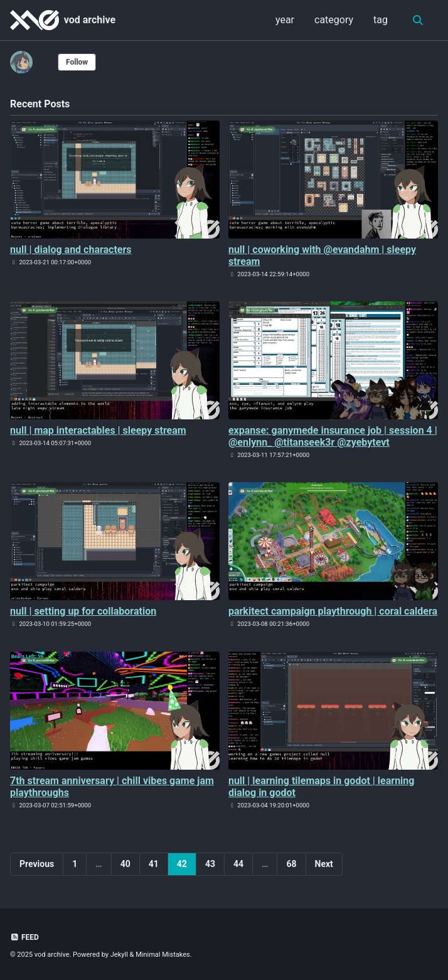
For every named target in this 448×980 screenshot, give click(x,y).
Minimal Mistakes (163, 955)
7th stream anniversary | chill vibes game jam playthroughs (112, 787)
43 (210, 864)
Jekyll (119, 955)
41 (154, 864)
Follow (77, 62)
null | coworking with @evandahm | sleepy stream (322, 256)
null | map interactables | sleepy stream (98, 430)
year (285, 20)
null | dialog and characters (71, 250)
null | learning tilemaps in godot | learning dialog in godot (322, 787)
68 (291, 864)
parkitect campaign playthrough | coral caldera (333, 611)
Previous (37, 864)
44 (238, 864)
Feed (24, 937)
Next (324, 864)
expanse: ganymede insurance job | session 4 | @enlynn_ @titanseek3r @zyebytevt (333, 436)
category (334, 20)
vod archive (90, 20)
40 (125, 864)
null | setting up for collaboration (83, 611)
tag (381, 20)
